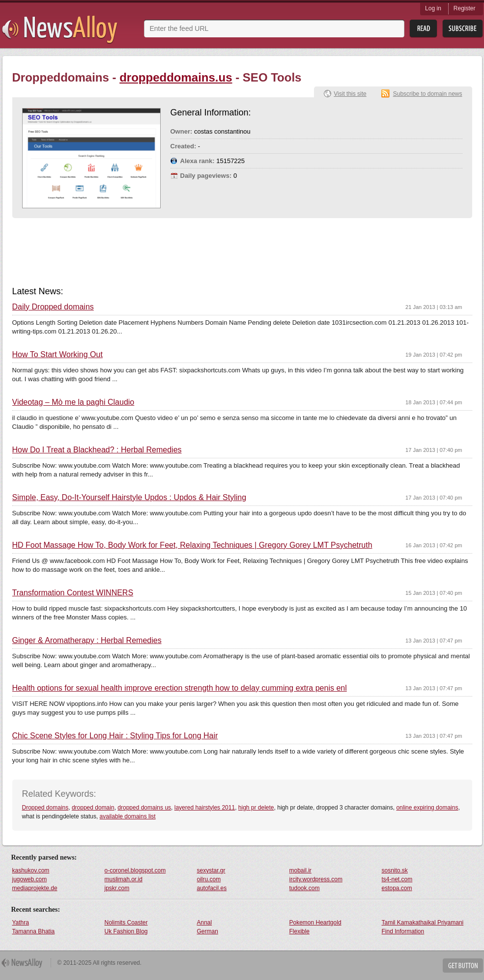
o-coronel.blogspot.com (135, 870)
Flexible (299, 931)
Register (465, 8)
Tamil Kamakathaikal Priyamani (423, 923)
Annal (205, 923)
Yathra (21, 923)
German (208, 931)
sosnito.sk (395, 870)
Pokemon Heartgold (315, 923)
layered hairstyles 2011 (205, 808)
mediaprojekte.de (35, 888)
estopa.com (397, 888)
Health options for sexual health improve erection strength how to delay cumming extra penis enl (180, 688)
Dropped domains (45, 808)
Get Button (463, 966)
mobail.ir (300, 870)
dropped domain (93, 808)
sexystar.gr (211, 870)
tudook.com (305, 888)
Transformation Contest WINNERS (73, 593)
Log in (433, 8)
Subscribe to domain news (428, 94)
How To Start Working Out (57, 355)
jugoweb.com (30, 879)
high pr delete (256, 808)
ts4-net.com (397, 879)
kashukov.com (31, 870)
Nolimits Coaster (126, 923)
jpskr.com (117, 888)
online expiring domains (427, 808)
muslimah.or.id (124, 879)
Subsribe (463, 29)
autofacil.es (212, 888)
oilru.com (209, 879)
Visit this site (350, 94)
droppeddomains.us (176, 77)
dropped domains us (144, 808)
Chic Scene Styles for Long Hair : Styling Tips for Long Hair (115, 736)
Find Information (403, 931)
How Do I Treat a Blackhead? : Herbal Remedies (97, 450)
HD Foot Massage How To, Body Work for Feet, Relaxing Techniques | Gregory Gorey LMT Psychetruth (192, 545)
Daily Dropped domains (53, 307)
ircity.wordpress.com (316, 879)
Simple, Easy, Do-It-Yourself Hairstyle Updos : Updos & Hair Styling (129, 498)
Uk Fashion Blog (126, 931)
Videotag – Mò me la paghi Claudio (73, 402)
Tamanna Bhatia (34, 931)
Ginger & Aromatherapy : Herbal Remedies (87, 641)
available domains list (128, 816)
